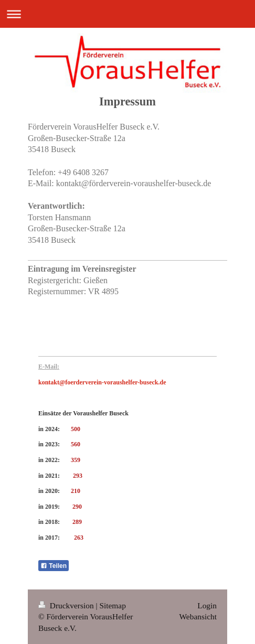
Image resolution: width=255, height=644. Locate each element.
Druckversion (67, 605)
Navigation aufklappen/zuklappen (127, 14)
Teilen (54, 566)
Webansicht (198, 616)
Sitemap (112, 605)
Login (207, 605)
